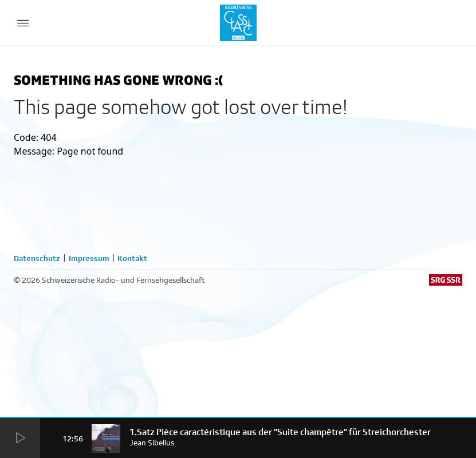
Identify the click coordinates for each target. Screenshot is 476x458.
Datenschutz (37, 258)
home (26, 165)
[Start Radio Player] (20, 439)
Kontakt (132, 258)
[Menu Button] (23, 23)
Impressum (89, 258)
